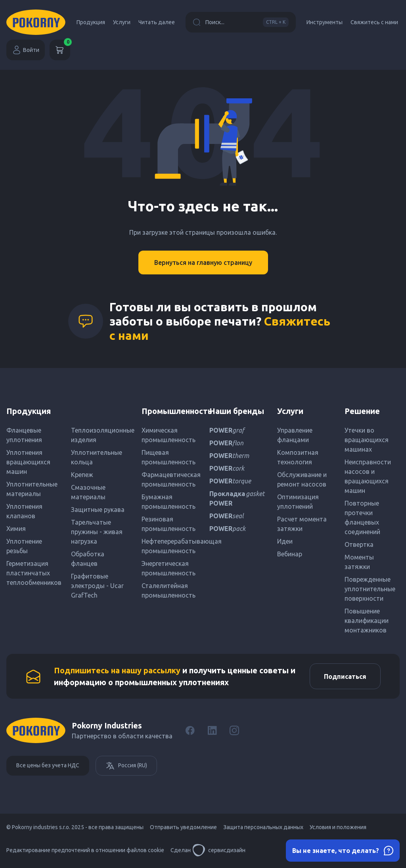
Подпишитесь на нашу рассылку (117, 671)
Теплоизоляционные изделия (100, 435)
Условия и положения (338, 829)
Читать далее (157, 22)
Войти (26, 50)
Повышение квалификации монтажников (367, 621)
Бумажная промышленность (169, 502)
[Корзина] (60, 50)
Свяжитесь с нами (374, 22)
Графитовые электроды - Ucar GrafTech (97, 586)
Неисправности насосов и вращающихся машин (368, 476)
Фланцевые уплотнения (24, 435)
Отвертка (359, 544)
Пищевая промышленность (169, 457)
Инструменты (325, 22)
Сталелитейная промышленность (169, 590)
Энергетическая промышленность (169, 568)
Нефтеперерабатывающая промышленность (169, 546)
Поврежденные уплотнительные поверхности (370, 589)
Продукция (91, 22)
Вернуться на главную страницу (203, 263)
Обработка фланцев (88, 559)
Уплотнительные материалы (32, 489)
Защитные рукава (98, 510)
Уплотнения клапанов (24, 511)
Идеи (285, 541)
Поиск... (241, 22)
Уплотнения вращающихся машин (28, 462)
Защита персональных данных (263, 829)
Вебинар (290, 554)
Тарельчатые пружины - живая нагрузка (97, 532)
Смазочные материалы (88, 492)
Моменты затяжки (359, 562)
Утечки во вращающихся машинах (367, 440)
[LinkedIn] (212, 732)
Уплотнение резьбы (24, 546)
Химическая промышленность (169, 435)
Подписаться (343, 677)
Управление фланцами (295, 435)
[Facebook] (190, 732)
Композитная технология (298, 457)
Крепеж (82, 475)
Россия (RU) (126, 768)
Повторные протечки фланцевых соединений (362, 517)
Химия (16, 529)
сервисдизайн (219, 852)
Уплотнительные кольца (97, 457)
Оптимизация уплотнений (298, 502)
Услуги (122, 22)
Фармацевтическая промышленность (169, 479)
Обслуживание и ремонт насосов (302, 479)
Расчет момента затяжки (302, 524)
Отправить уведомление (183, 829)
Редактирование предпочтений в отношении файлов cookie (85, 852)
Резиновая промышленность (169, 524)
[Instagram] (234, 732)
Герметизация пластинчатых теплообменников (34, 573)
